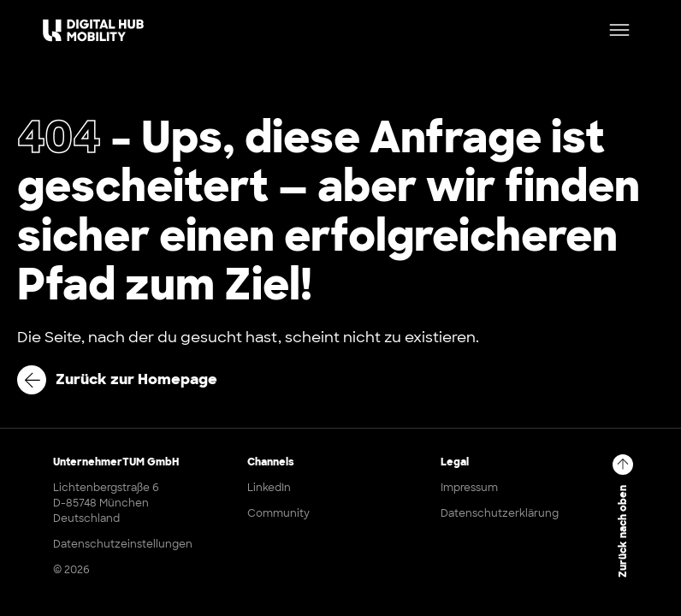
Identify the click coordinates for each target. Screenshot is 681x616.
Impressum (469, 488)
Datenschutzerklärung (500, 513)
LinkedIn (269, 488)
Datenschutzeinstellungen (123, 544)
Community (278, 513)
